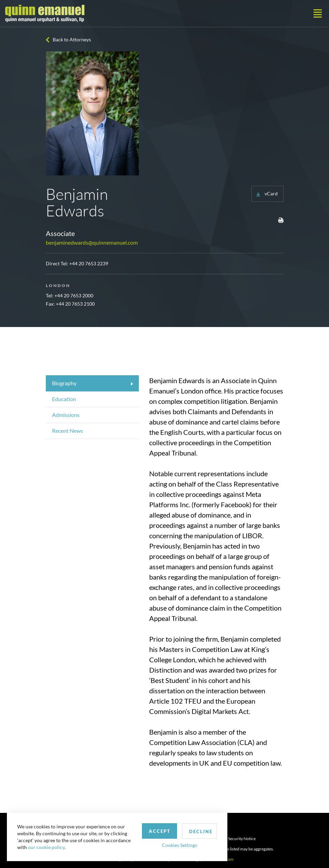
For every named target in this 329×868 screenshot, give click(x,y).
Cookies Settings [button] (179, 845)
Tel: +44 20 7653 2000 (70, 295)
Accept (160, 831)
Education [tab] (64, 399)
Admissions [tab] (66, 415)
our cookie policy (46, 847)
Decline (201, 831)
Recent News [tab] (68, 431)
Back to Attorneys (72, 39)
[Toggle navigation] (318, 13)
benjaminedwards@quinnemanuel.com (92, 242)
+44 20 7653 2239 (89, 263)
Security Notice (242, 839)
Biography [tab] (64, 383)
